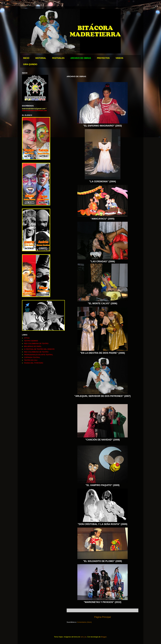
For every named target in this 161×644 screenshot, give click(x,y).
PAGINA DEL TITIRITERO (34, 363)
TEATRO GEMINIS (31, 341)
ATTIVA (27, 338)
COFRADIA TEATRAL (32, 357)
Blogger (104, 637)
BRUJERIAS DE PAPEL (33, 346)
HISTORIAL (41, 58)
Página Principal (102, 617)
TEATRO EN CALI (31, 360)
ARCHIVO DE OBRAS (81, 58)
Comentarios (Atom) (84, 622)
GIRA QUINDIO (30, 64)
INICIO (26, 58)
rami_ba (83, 637)
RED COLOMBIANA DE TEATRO (36, 343)
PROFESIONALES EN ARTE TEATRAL (38, 355)
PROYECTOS (103, 58)
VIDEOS (119, 58)
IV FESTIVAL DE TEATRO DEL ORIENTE (39, 349)
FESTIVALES (58, 58)
